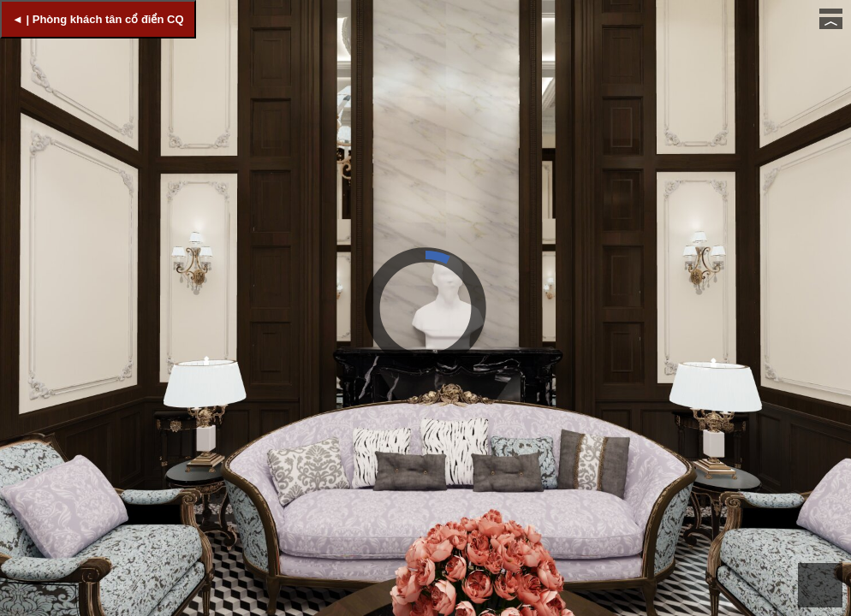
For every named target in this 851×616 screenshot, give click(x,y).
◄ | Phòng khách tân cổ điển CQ (98, 19)
